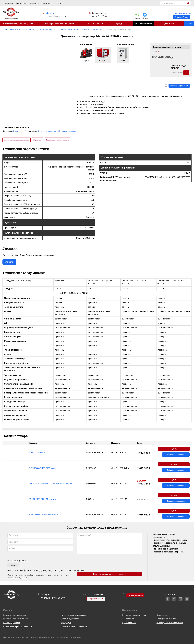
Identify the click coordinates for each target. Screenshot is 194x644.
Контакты (9, 3)
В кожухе (17, 131)
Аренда (120, 23)
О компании (21, 3)
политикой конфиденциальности (31, 578)
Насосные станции (96, 23)
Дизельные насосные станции (16, 619)
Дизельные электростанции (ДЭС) (17, 23)
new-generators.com (183, 13)
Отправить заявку (95, 599)
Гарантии (38, 140)
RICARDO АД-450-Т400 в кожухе (44, 470)
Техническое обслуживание (59, 140)
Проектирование (129, 623)
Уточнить (9, 263)
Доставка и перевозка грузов (41, 3)
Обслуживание (128, 619)
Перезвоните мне (135, 596)
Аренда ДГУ (66, 623)
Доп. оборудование (145, 23)
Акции (189, 23)
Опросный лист (182, 17)
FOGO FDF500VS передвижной (43, 518)
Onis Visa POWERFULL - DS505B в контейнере (50, 486)
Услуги (59, 3)
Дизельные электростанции (15, 615)
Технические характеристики (17, 140)
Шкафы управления (11, 623)
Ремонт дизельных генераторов (170, 623)
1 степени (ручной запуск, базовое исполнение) (57, 131)
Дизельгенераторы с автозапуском (17, 626)
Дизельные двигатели (70, 619)
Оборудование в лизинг (166, 619)
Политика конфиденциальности (47, 638)
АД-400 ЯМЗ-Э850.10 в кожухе (43, 502)
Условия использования (68, 638)
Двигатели (171, 23)
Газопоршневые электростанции (60, 23)
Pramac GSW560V (37, 454)
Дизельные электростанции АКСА (75, 626)
